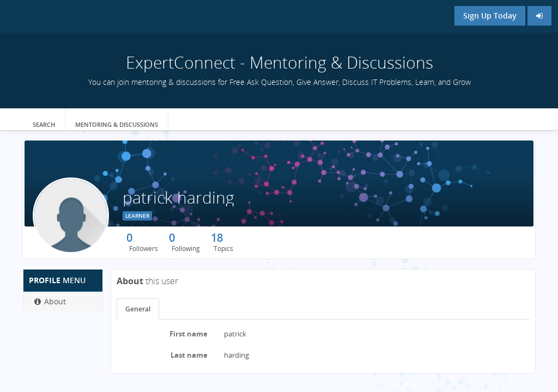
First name (189, 334)
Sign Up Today (490, 16)
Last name (189, 355)
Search (44, 124)
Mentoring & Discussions (117, 124)
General (138, 309)
